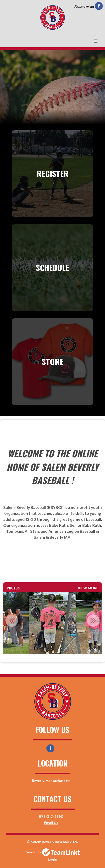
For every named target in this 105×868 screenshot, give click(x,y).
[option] (53, 623)
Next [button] (93, 621)
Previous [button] (12, 621)
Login (52, 859)
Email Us (51, 823)
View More (88, 588)
